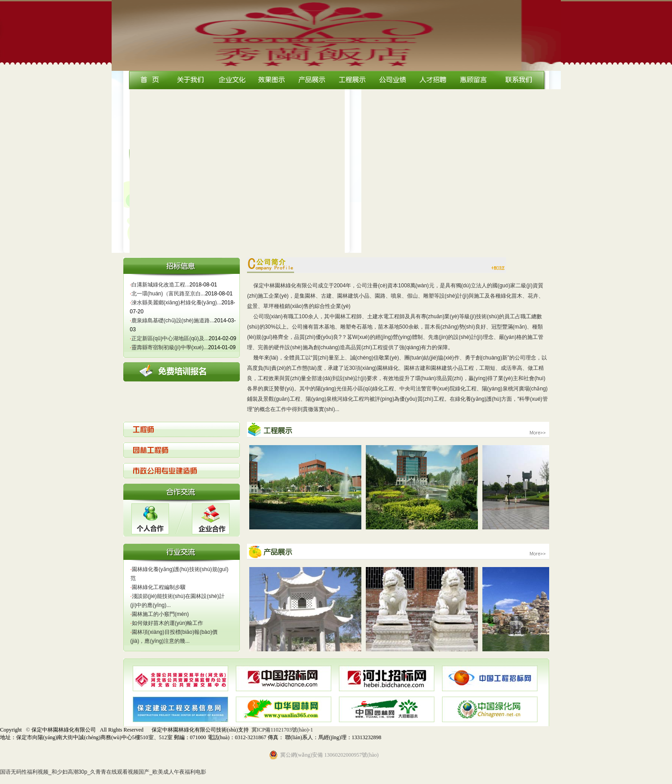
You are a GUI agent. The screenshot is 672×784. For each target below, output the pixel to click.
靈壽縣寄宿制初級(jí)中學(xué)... (169, 347)
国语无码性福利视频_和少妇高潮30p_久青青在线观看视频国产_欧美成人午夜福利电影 (103, 772)
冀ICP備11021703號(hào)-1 (282, 730)
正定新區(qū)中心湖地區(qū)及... (169, 338)
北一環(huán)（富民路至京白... (168, 294)
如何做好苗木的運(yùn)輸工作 (167, 623)
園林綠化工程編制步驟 (158, 587)
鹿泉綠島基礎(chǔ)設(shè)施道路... (172, 321)
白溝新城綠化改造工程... (160, 285)
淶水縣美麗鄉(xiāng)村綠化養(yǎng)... (176, 303)
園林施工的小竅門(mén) (160, 614)
